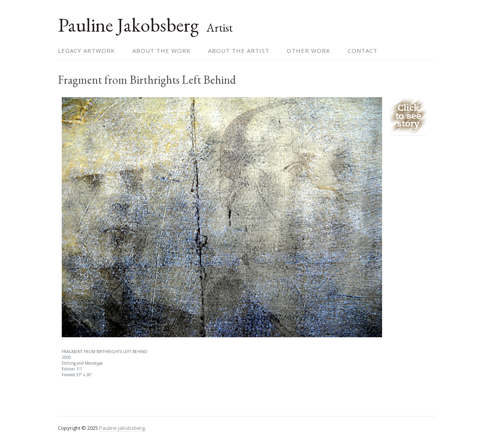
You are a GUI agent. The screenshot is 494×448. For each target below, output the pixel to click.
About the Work (162, 51)
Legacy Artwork (86, 51)
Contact (363, 51)
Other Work (309, 51)
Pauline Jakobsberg (128, 25)
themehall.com (418, 428)
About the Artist (239, 51)
